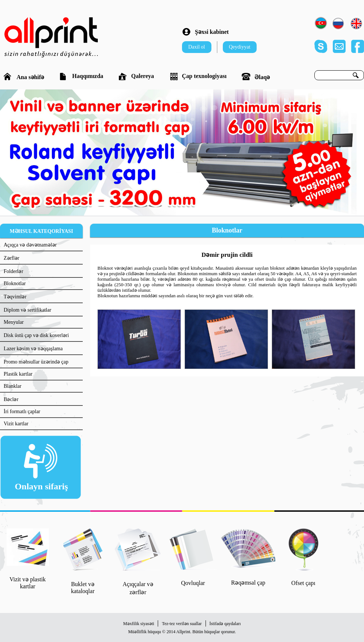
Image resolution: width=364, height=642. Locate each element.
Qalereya (136, 77)
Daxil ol (197, 47)
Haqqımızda (81, 77)
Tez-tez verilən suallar (182, 624)
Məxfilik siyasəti (139, 624)
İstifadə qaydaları (225, 624)
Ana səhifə (24, 77)
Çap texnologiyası (198, 77)
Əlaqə (256, 77)
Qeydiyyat (240, 47)
